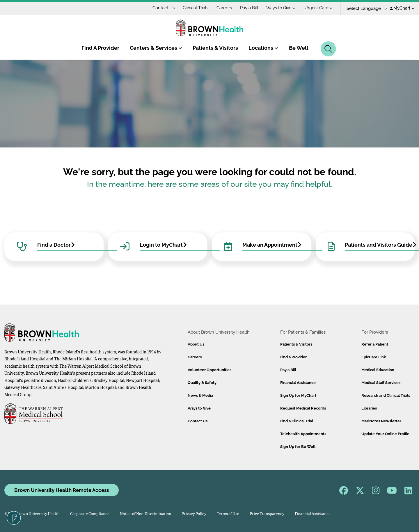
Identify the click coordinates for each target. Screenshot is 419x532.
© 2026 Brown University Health (32, 514)
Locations (263, 48)
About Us (196, 344)
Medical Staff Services (381, 383)
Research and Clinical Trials (386, 395)
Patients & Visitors (215, 48)
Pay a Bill (249, 8)
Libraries (369, 408)
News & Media (200, 395)
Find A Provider (100, 48)
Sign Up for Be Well (298, 447)
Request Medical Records (303, 408)
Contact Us (164, 8)
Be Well (299, 48)
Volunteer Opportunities (210, 370)
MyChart (402, 8)
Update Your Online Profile (385, 434)
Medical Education (378, 370)
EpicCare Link (374, 357)
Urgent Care (319, 8)
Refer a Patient (375, 344)
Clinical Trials (196, 8)
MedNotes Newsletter (381, 421)
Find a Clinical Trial (297, 421)
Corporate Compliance (90, 514)
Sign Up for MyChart (298, 395)
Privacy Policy (194, 514)
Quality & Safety (202, 383)
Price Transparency (267, 514)
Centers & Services (156, 48)
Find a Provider (293, 357)
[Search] (328, 49)
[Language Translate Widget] (365, 9)
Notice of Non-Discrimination (145, 514)
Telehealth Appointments (303, 434)
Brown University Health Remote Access (62, 490)
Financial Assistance (298, 383)
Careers (224, 8)
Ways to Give (281, 8)
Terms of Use (228, 514)
